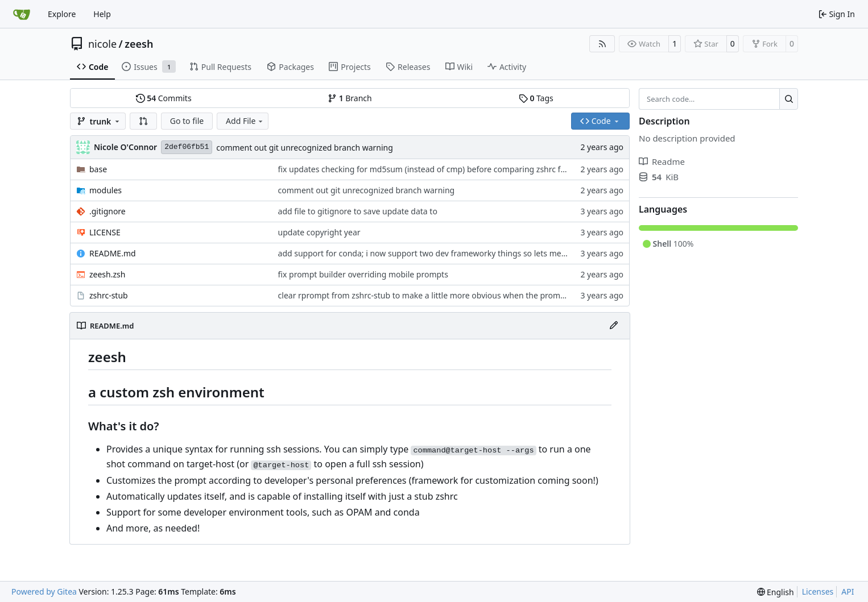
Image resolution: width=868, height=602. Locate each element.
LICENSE (105, 232)
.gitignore (108, 211)
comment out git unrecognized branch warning (305, 148)
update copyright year (319, 232)
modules (106, 190)
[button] (143, 121)
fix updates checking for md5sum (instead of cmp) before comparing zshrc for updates (440, 169)
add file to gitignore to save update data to (358, 211)
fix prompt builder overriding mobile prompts (363, 274)
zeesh (139, 44)
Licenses (818, 591)
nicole (102, 44)
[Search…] (789, 99)
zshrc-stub (109, 295)
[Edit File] (614, 326)
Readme (662, 161)
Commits (164, 98)
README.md (113, 253)
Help (102, 14)
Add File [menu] (245, 121)
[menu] (776, 592)
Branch (350, 98)
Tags (536, 98)
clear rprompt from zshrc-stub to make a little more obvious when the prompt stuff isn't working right (468, 295)
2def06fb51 (187, 147)
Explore (62, 14)
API (848, 591)
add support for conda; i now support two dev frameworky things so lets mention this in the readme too (472, 253)
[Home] (22, 14)
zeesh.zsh (107, 274)
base (98, 169)
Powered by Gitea (44, 591)
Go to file (187, 121)
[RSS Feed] (602, 44)
